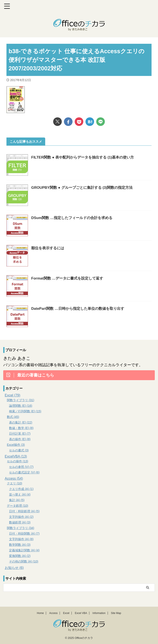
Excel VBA (81, 613)
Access (53, 613)
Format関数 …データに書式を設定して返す (69, 278)
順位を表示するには (49, 248)
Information (99, 613)
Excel (66, 613)
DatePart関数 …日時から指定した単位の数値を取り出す (80, 308)
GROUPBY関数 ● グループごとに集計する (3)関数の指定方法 (85, 187)
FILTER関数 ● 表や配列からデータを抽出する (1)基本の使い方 (86, 157)
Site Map (116, 613)
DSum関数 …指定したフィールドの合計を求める (74, 218)
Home (40, 613)
